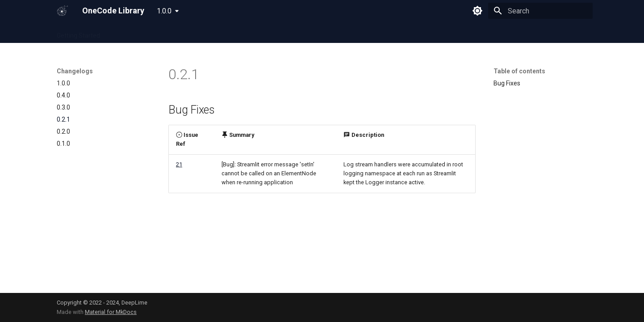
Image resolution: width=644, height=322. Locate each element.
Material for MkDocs (111, 312)
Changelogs (304, 33)
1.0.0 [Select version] (164, 11)
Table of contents (519, 71)
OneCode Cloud (133, 33)
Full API (241, 33)
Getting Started (78, 33)
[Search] (540, 11)
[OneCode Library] (62, 11)
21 (179, 164)
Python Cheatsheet (192, 33)
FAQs (269, 33)
